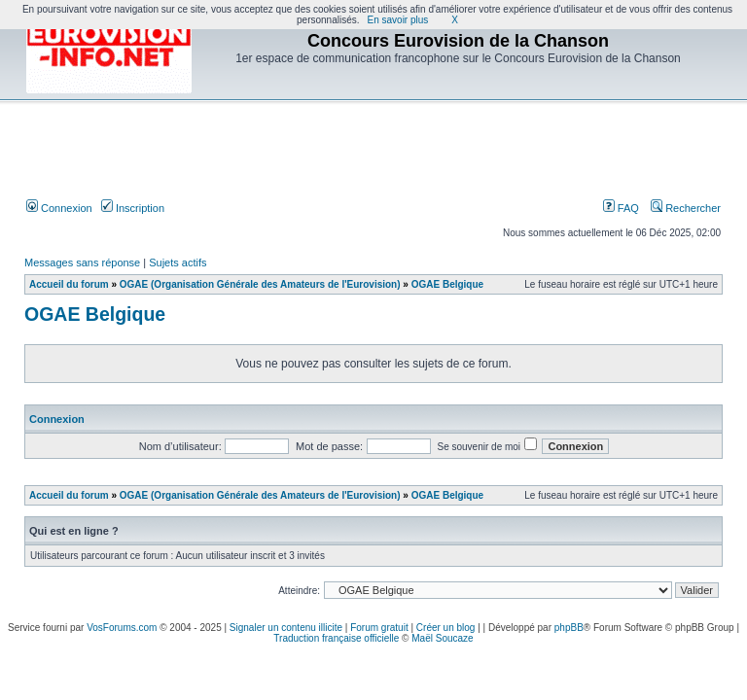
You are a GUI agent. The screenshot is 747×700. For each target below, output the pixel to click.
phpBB (569, 628)
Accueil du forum (69, 284)
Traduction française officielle (336, 638)
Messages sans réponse (82, 262)
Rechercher (686, 208)
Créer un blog (446, 628)
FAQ (621, 208)
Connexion (59, 208)
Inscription (133, 208)
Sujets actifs (178, 262)
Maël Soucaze (442, 638)
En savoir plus (398, 20)
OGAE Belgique (447, 284)
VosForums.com (122, 628)
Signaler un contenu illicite (286, 628)
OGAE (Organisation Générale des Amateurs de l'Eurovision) (260, 284)
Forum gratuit (379, 628)
